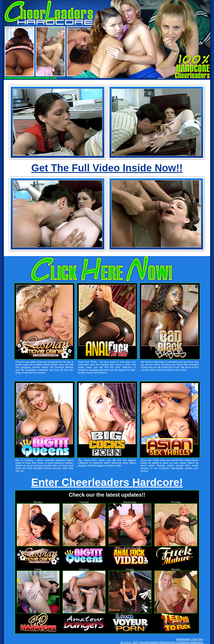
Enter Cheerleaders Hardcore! (107, 482)
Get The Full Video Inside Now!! (107, 168)
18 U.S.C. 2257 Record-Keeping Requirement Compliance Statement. (162, 642)
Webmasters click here (190, 639)
